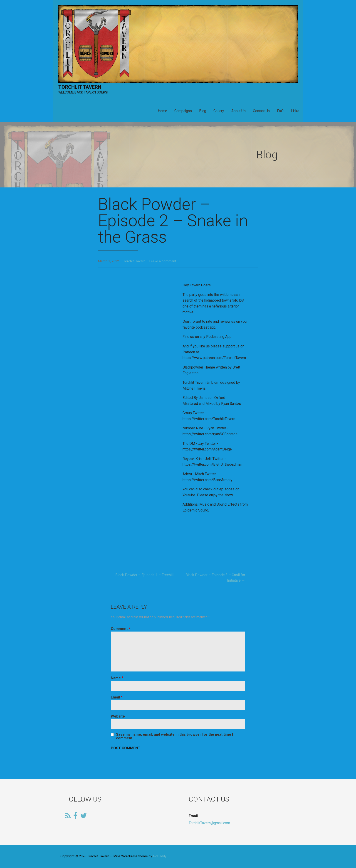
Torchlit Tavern (80, 87)
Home (162, 111)
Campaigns (183, 111)
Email (117, 697)
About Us (239, 111)
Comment (120, 629)
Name (117, 678)
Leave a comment (163, 261)
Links (295, 111)
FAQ (280, 111)
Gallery (219, 111)
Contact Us (261, 111)
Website (118, 716)
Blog (203, 111)
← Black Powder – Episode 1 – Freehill (142, 575)
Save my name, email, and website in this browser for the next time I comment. (174, 736)
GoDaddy (160, 856)
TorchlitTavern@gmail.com (209, 823)
